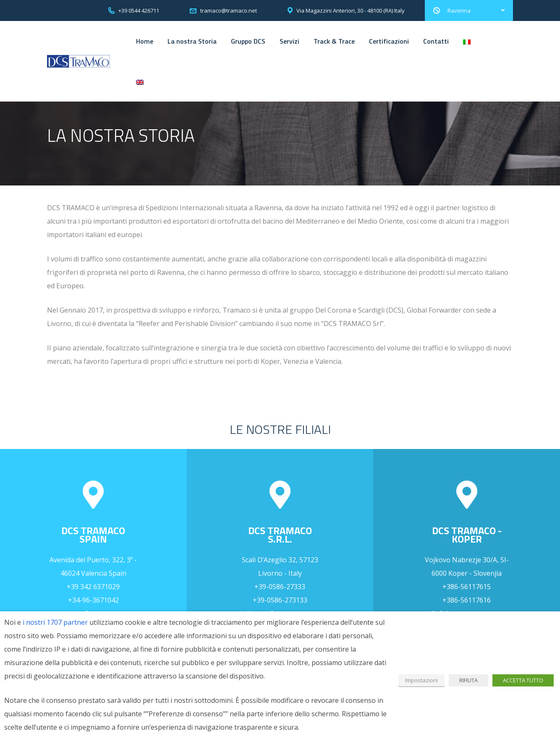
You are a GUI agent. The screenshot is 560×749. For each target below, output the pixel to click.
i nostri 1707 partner (55, 622)
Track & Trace (334, 41)
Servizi (289, 41)
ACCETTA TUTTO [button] (523, 680)
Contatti (436, 41)
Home (145, 41)
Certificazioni (389, 41)
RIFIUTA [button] (468, 680)
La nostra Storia (192, 41)
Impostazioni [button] (421, 680)
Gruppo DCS (248, 41)
